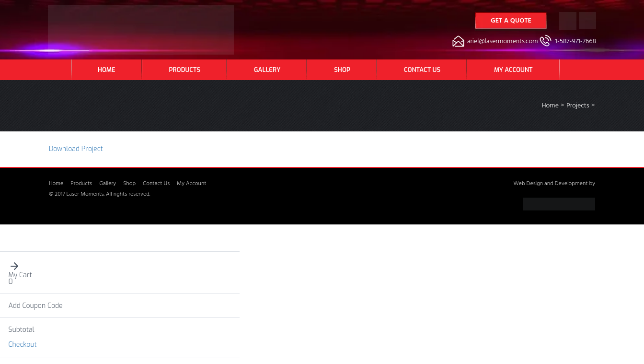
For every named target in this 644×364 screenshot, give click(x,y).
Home (107, 70)
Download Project (76, 149)
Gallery (267, 70)
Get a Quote (511, 21)
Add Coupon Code (36, 306)
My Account (513, 70)
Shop (342, 70)
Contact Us (422, 70)
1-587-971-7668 (576, 42)
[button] (120, 266)
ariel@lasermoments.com (503, 42)
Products (185, 70)
